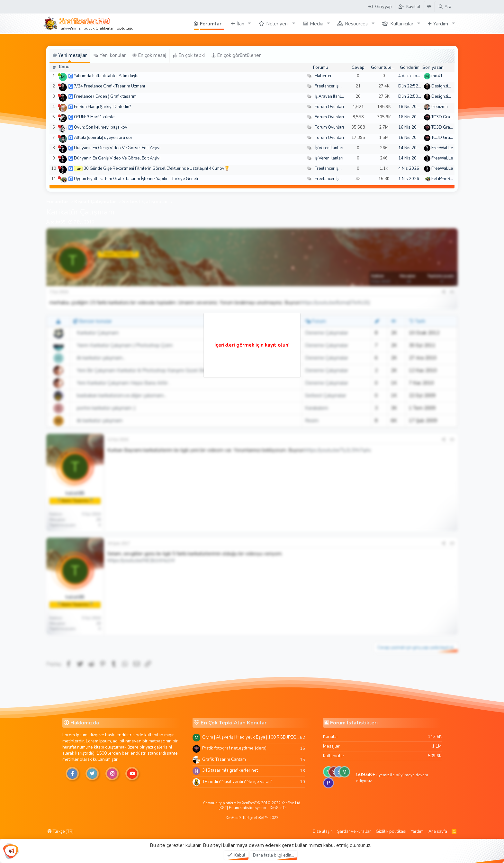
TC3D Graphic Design (452, 117)
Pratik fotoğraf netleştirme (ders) (234, 748)
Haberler (323, 76)
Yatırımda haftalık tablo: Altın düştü (106, 76)
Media (317, 24)
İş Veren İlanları (329, 148)
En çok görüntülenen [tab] (237, 55)
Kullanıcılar (402, 24)
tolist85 (58, 222)
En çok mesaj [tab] (149, 55)
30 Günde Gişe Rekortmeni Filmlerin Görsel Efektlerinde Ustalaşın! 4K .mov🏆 (157, 168)
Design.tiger (443, 86)
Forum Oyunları (329, 107)
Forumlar (211, 24)
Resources (356, 24)
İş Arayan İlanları (330, 96)
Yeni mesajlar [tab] (70, 55)
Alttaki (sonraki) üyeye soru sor (103, 138)
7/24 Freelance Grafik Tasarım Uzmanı (109, 86)
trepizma (440, 107)
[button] (249, 24)
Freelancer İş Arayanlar (336, 86)
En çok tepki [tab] (189, 55)
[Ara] (445, 7)
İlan (240, 24)
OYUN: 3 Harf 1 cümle (94, 117)
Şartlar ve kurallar (354, 831)
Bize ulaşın (323, 831)
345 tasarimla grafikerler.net (230, 770)
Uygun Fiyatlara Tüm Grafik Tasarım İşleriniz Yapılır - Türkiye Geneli (136, 179)
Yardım (441, 24)
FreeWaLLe (442, 148)
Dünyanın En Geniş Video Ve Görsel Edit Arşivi (117, 148)
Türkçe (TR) (61, 831)
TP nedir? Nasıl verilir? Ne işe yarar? (237, 781)
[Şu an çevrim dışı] (59, 85)
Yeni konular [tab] (110, 55)
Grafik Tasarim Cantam (224, 759)
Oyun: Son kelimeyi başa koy (101, 127)
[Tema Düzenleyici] (429, 7)
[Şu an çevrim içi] (59, 75)
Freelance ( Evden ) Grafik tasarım (105, 96)
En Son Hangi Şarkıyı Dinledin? (102, 107)
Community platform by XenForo (252, 803)
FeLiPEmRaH (444, 179)
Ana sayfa (438, 831)
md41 (437, 76)
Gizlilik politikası (391, 831)
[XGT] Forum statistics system (252, 808)
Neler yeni (277, 24)
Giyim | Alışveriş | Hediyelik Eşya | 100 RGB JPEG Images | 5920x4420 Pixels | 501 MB (251, 737)
